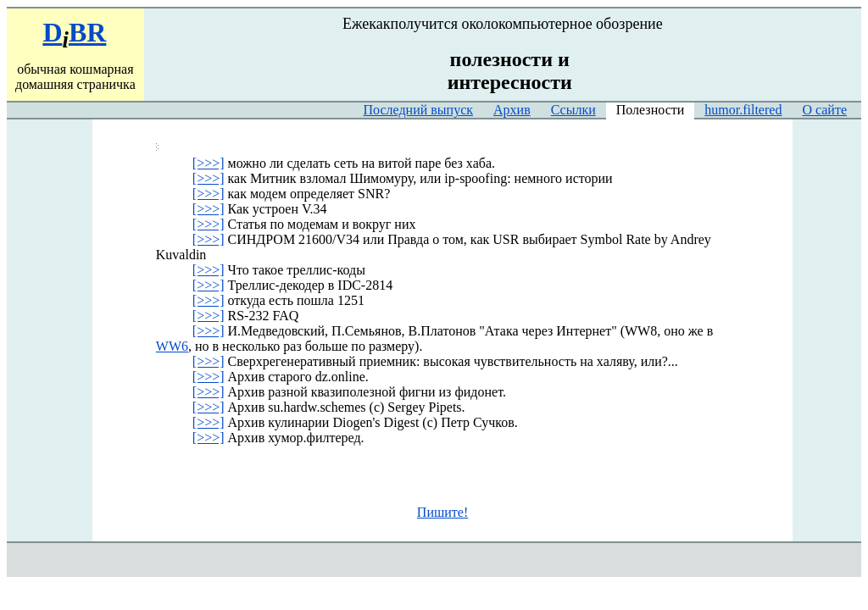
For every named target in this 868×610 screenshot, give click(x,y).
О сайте (824, 110)
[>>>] (209, 163)
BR (87, 32)
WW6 (172, 346)
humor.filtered (743, 110)
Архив (512, 110)
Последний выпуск (419, 110)
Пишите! (442, 512)
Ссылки (573, 110)
